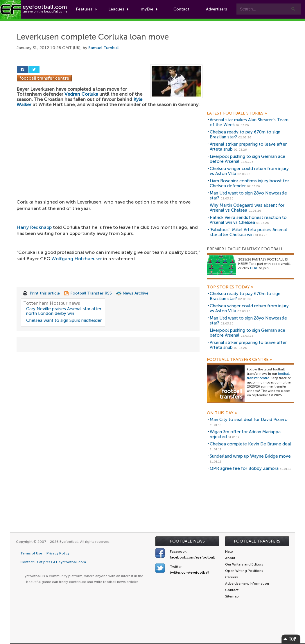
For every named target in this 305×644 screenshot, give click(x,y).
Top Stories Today (230, 287)
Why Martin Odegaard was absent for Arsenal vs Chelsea (247, 208)
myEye (149, 9)
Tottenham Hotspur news (52, 303)
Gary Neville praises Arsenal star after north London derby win (64, 311)
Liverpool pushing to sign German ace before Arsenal (247, 159)
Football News (187, 541)
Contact (181, 9)
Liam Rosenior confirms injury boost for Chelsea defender (249, 183)
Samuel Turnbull (103, 48)
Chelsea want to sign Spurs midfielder (64, 320)
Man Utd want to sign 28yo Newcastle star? (248, 196)
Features (86, 9)
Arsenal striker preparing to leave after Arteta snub (248, 147)
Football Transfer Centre (239, 360)
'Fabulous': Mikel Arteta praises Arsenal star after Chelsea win (248, 232)
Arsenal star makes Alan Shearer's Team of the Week (249, 122)
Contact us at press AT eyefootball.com (53, 562)
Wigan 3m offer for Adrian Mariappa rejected (245, 434)
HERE (254, 268)
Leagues (118, 9)
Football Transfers (257, 541)
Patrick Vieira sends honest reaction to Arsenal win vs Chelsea (248, 220)
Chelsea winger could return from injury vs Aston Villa (249, 171)
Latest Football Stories (237, 113)
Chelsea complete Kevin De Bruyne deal (250, 444)
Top (291, 639)
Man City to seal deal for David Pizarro (249, 420)
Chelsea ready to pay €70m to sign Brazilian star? (245, 134)
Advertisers (217, 9)
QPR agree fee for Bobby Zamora (244, 468)
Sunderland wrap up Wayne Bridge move (250, 456)
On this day (222, 413)
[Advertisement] (110, 149)
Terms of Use (31, 553)
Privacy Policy (58, 553)
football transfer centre (268, 376)
